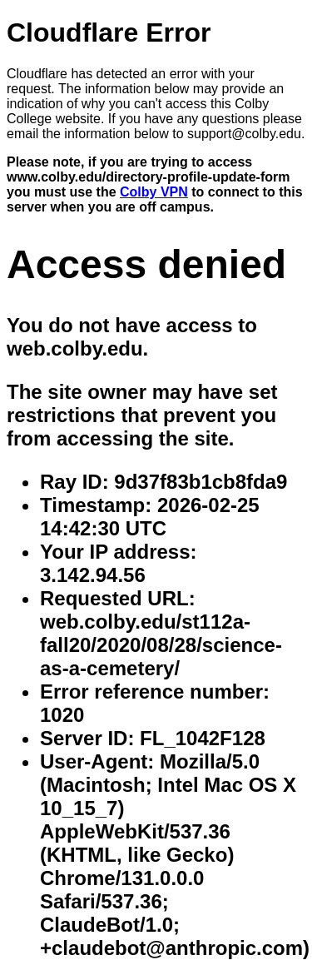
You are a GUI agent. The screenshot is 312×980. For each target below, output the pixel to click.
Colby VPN (154, 192)
